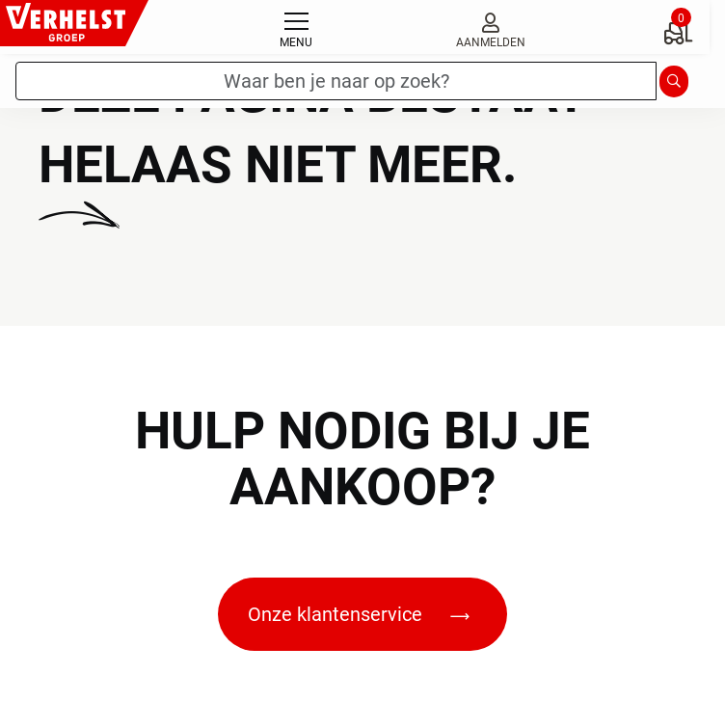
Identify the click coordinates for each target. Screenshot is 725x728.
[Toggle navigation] (296, 27)
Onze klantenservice (359, 614)
